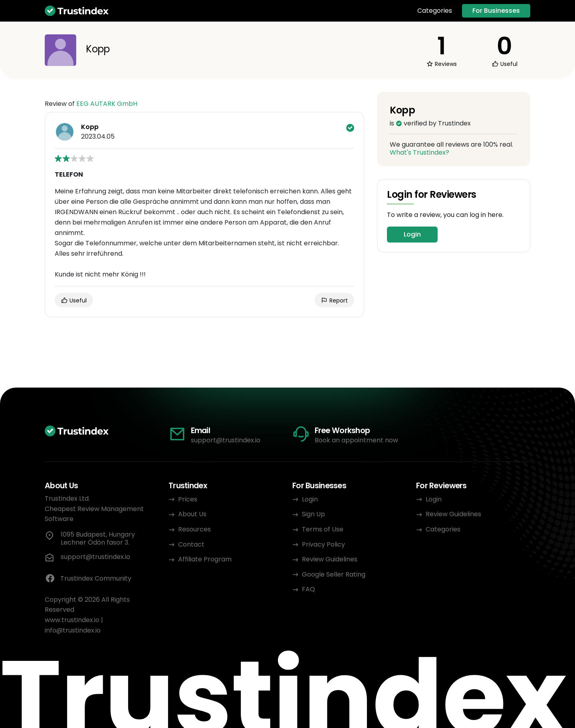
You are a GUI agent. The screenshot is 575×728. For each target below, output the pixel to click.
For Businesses (496, 11)
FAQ (308, 589)
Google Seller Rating (334, 574)
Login (412, 234)
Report (334, 300)
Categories (435, 11)
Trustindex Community (88, 579)
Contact (191, 544)
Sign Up (313, 514)
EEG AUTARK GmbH (107, 104)
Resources (194, 529)
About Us (192, 514)
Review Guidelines (330, 559)
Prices (188, 499)
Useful (74, 300)
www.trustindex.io (72, 620)
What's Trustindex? (419, 152)
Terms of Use (323, 529)
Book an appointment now (356, 440)
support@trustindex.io (226, 440)
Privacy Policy (323, 544)
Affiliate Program (205, 559)
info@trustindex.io (73, 630)
